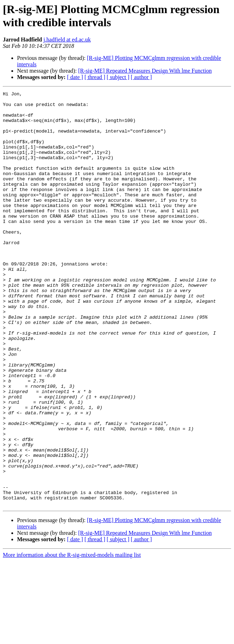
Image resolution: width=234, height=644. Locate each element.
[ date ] (75, 77)
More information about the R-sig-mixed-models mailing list (72, 638)
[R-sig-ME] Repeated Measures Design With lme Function (145, 71)
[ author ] (141, 77)
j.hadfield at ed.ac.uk (67, 40)
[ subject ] (118, 77)
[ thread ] (95, 77)
